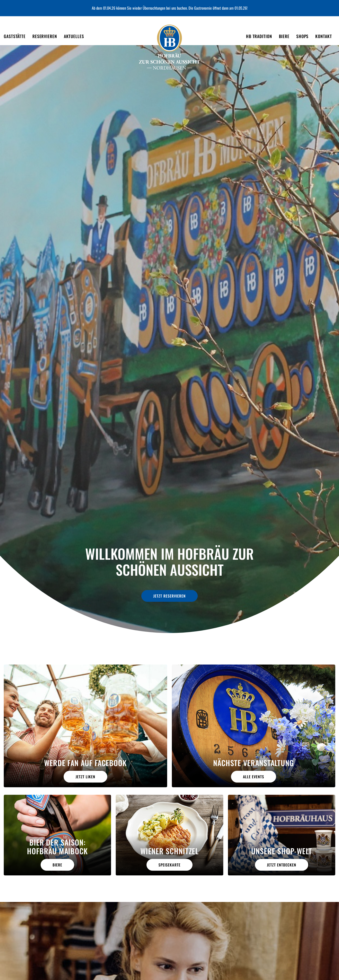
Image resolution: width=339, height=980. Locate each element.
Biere (57, 865)
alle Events (254, 777)
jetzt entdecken (282, 865)
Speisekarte (169, 865)
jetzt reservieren (169, 594)
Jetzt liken (85, 777)
